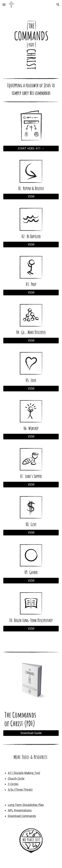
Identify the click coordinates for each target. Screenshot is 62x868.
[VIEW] (31, 197)
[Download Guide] (31, 733)
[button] (4, 5)
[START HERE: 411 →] (31, 149)
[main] (31, 90)
